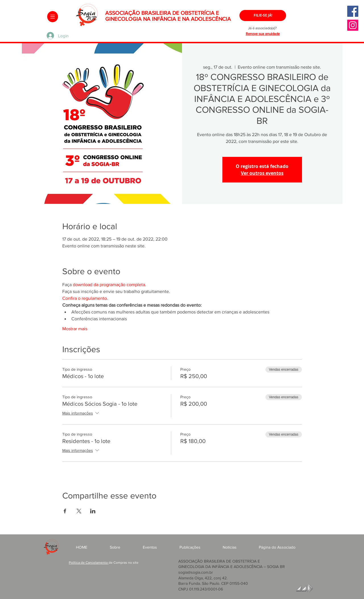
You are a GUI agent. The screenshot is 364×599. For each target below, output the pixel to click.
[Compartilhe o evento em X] (79, 511)
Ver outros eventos (262, 173)
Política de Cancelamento (89, 563)
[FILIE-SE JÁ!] (263, 16)
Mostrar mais (75, 329)
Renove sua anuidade (263, 34)
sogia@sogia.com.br (196, 572)
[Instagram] (353, 25)
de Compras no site (124, 563)
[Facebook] (353, 11)
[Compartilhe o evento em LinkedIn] (93, 511)
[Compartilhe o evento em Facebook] (65, 511)
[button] (53, 17)
